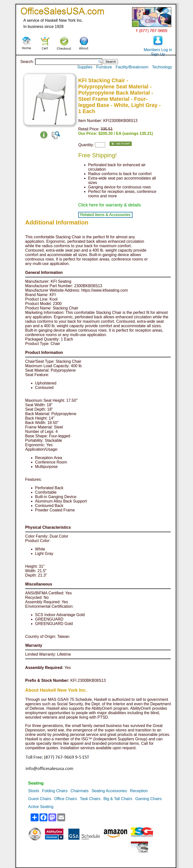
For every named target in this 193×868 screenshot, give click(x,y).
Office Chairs (65, 799)
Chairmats (80, 791)
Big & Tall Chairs (118, 799)
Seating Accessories (109, 791)
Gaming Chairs (148, 799)
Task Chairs (90, 799)
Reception (139, 791)
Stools (34, 791)
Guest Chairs (40, 799)
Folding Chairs (55, 791)
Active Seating (41, 807)
